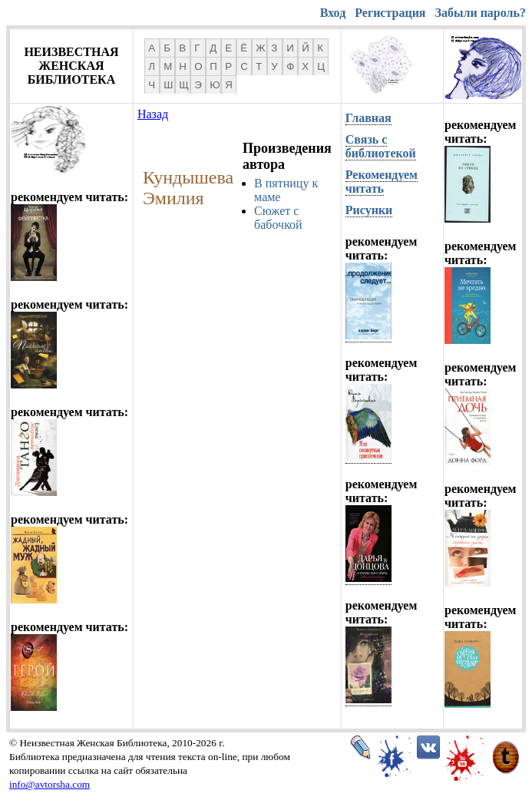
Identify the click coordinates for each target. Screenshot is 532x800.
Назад (153, 114)
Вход (333, 13)
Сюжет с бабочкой (278, 218)
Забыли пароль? (481, 13)
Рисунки (369, 210)
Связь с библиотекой (381, 146)
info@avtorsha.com (50, 784)
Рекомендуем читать (382, 182)
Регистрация (390, 13)
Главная (368, 118)
